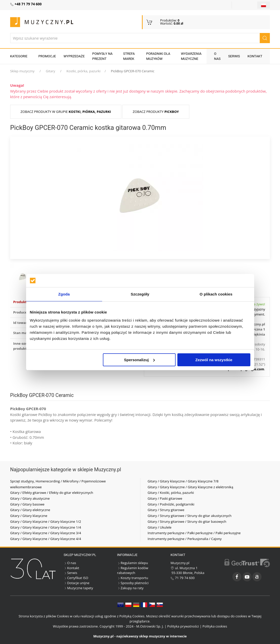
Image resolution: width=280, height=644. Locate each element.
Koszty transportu (133, 578)
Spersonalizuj (139, 360)
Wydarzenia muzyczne (191, 56)
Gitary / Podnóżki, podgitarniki (171, 504)
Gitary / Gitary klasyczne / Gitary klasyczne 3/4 (46, 533)
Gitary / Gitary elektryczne (30, 510)
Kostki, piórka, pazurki (83, 71)
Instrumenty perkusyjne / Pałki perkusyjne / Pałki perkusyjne (194, 533)
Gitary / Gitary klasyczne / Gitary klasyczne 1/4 (46, 527)
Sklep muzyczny (22, 71)
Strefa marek (129, 56)
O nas (217, 56)
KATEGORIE (19, 56)
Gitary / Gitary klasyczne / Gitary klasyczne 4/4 (46, 539)
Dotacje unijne (77, 583)
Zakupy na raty (130, 588)
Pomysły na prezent (102, 56)
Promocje (47, 56)
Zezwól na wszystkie (214, 360)
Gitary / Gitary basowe (27, 504)
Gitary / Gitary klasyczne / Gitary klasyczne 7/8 (183, 481)
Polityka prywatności (183, 626)
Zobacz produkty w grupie (66, 112)
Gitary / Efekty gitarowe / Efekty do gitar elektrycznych (52, 493)
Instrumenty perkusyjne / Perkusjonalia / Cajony (185, 539)
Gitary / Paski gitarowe (165, 498)
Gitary (51, 71)
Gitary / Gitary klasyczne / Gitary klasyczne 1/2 (46, 521)
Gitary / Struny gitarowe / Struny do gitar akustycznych (190, 516)
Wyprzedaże (74, 56)
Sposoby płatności (133, 583)
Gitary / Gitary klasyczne (29, 516)
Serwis (234, 56)
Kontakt (255, 56)
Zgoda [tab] (64, 294)
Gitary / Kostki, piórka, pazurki (171, 493)
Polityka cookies (215, 626)
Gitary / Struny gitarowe (166, 510)
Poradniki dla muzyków (158, 56)
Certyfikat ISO (76, 578)
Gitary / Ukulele (160, 527)
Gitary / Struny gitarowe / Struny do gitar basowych (187, 521)
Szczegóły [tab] (140, 294)
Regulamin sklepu (133, 563)
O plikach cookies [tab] (216, 294)
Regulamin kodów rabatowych (133, 570)
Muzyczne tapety (78, 588)
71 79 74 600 (183, 578)
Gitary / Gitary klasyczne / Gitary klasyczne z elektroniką (191, 487)
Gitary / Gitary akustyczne (30, 498)
